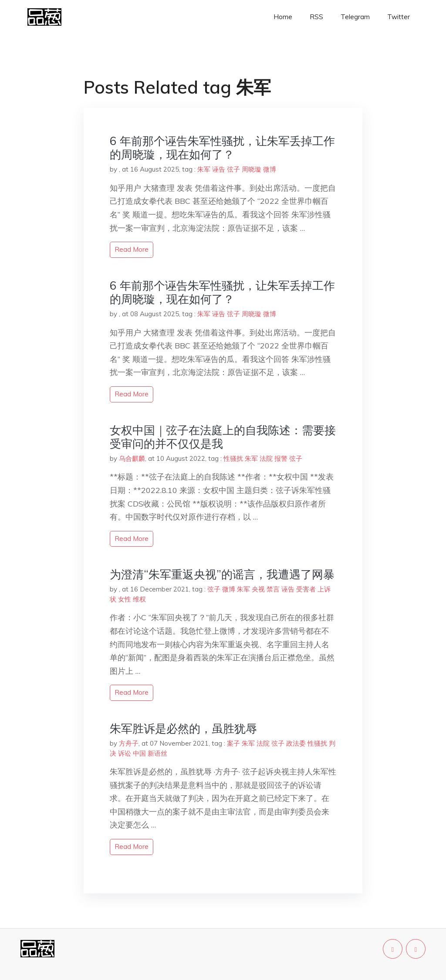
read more (132, 249)
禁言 (273, 589)
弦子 (233, 169)
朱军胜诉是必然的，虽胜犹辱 (183, 728)
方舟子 (129, 743)
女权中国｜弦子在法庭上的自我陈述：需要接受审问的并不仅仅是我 (223, 437)
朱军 (204, 169)
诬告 (219, 169)
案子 (233, 743)
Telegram (355, 17)
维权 (139, 599)
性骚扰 (233, 458)
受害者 (306, 589)
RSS (316, 17)
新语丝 (157, 753)
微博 (270, 169)
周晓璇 (252, 169)
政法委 (296, 743)
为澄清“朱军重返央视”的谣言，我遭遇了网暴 (222, 574)
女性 (125, 599)
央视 (258, 589)
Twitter (399, 17)
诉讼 (125, 753)
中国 (139, 753)
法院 (266, 458)
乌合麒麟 (132, 458)
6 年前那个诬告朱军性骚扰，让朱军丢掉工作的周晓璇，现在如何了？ (222, 148)
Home (283, 17)
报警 (281, 458)
